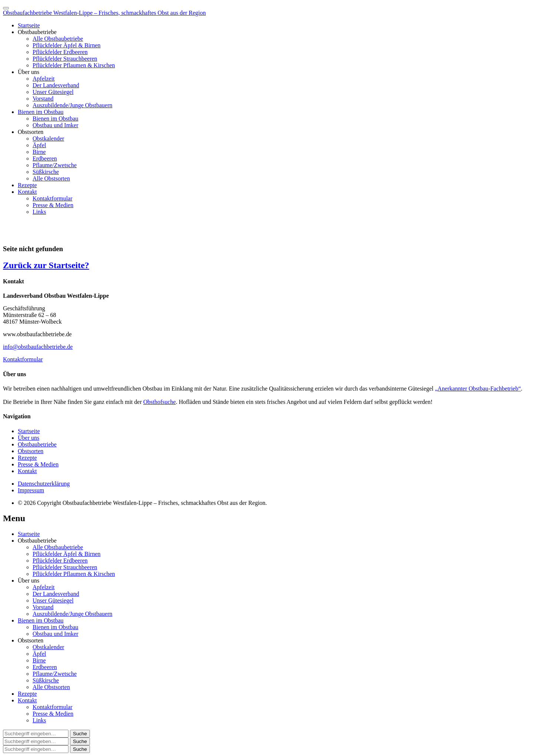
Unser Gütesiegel (53, 92)
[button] (80, 734)
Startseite (29, 25)
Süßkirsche (46, 172)
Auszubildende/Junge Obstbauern (73, 105)
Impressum (31, 490)
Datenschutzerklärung (44, 484)
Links (39, 212)
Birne (39, 152)
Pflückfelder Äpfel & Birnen (67, 45)
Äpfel (39, 145)
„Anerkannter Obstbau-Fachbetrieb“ (478, 389)
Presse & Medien (53, 205)
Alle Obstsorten (51, 178)
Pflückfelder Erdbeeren (60, 52)
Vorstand (43, 99)
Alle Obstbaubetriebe (58, 39)
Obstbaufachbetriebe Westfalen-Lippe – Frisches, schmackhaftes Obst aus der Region (104, 13)
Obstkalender (48, 139)
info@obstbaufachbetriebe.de (38, 347)
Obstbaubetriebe (37, 32)
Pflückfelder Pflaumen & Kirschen (74, 65)
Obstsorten (31, 132)
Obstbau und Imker (56, 125)
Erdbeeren (45, 158)
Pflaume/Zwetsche (55, 165)
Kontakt (27, 192)
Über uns (29, 72)
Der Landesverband (56, 85)
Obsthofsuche (160, 402)
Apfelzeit (44, 79)
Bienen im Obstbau (41, 112)
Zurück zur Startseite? (46, 265)
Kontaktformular (53, 198)
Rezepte (27, 185)
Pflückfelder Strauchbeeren (65, 59)
